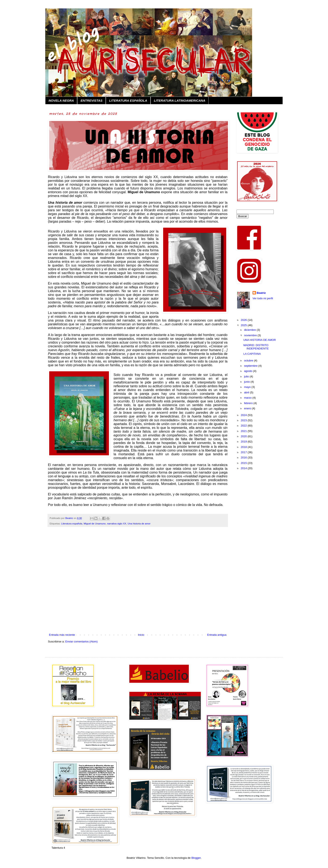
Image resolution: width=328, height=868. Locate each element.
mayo (248, 387)
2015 (244, 463)
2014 (244, 468)
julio (247, 376)
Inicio (141, 635)
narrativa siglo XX (117, 523)
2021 (244, 431)
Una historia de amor (139, 523)
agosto (249, 371)
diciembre (250, 330)
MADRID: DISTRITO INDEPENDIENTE (256, 347)
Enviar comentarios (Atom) (81, 641)
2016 (244, 458)
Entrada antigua (217, 635)
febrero (249, 403)
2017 (244, 452)
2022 (244, 426)
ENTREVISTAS (91, 100)
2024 (244, 415)
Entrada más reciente (62, 635)
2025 (244, 325)
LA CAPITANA (252, 354)
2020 (244, 436)
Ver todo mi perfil (263, 298)
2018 (244, 447)
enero (248, 408)
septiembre (251, 366)
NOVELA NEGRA (61, 100)
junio (247, 382)
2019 (244, 442)
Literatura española (72, 523)
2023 (244, 420)
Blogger (196, 858)
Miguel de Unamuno (95, 523)
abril (247, 392)
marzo (248, 398)
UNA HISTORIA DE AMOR (259, 340)
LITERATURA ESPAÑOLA (128, 100)
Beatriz (261, 293)
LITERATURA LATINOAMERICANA (180, 100)
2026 (244, 320)
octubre (249, 360)
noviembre (251, 335)
